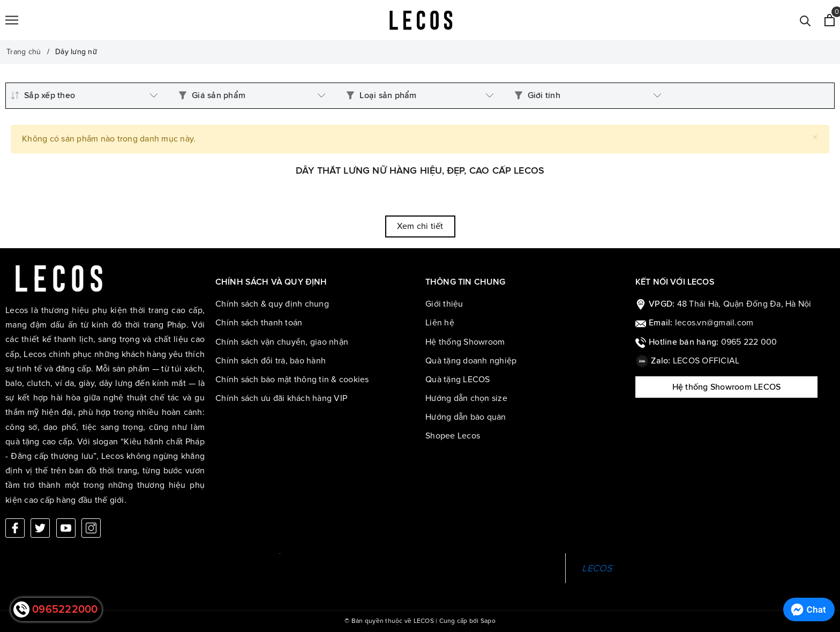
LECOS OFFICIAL (706, 361)
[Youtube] (66, 528)
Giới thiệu (444, 304)
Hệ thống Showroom (465, 342)
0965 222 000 (749, 342)
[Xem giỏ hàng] (830, 20)
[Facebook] (15, 528)
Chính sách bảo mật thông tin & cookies (292, 380)
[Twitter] (40, 528)
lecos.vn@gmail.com (714, 323)
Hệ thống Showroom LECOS (727, 387)
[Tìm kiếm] (805, 20)
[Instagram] (91, 528)
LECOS (597, 568)
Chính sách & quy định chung (272, 304)
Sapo (488, 621)
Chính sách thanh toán (259, 323)
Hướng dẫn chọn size (466, 398)
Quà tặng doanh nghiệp (471, 361)
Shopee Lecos (453, 436)
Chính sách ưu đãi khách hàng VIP (281, 398)
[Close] (815, 137)
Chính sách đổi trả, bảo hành (271, 361)
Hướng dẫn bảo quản (466, 417)
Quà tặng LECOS (458, 380)
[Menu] (12, 20)
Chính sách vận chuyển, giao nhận (282, 342)
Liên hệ (440, 323)
